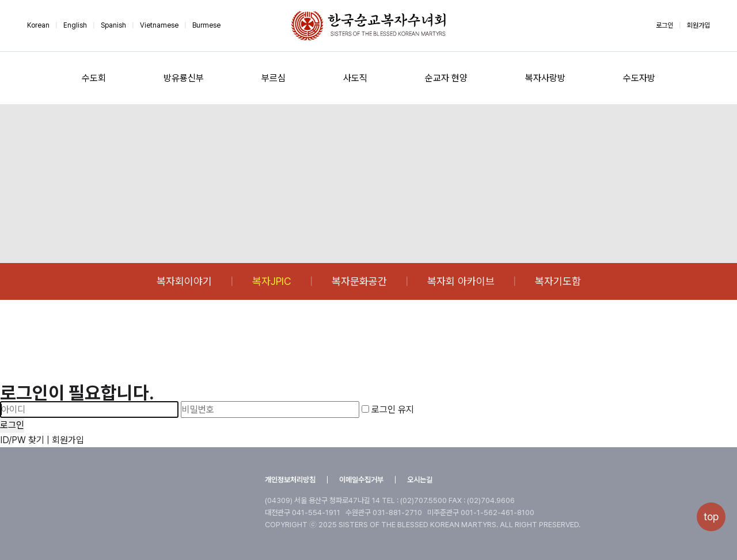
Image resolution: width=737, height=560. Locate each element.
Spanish (113, 25)
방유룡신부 (184, 78)
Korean (38, 25)
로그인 (664, 25)
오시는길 (420, 480)
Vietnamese (159, 25)
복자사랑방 (545, 78)
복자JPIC (272, 281)
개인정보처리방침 (290, 480)
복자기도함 (558, 281)
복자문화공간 (359, 281)
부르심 (273, 78)
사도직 (355, 78)
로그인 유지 (388, 409)
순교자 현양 (446, 78)
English (75, 25)
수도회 (94, 78)
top (711, 517)
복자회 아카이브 (461, 281)
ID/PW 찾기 (22, 440)
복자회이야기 (184, 281)
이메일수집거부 (361, 480)
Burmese (206, 25)
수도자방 (639, 78)
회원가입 (698, 25)
